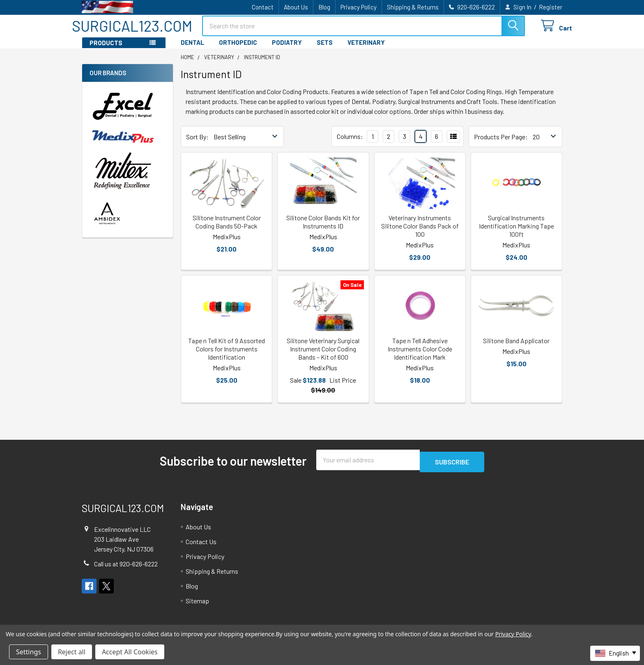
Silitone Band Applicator (516, 348)
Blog (324, 7)
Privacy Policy (359, 7)
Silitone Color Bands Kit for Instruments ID (323, 229)
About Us (296, 7)
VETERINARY (366, 50)
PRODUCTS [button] (106, 50)
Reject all (72, 652)
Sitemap (197, 606)
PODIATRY (287, 50)
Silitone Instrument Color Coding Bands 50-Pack (227, 229)
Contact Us (201, 547)
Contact (263, 7)
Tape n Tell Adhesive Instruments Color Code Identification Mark (420, 356)
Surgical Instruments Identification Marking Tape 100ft (516, 233)
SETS (325, 50)
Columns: (350, 144)
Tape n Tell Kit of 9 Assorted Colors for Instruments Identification (227, 356)
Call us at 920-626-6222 (126, 569)
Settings (29, 652)
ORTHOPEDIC (238, 50)
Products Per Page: (501, 144)
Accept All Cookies (130, 652)
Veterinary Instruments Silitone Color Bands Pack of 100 (420, 233)
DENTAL (192, 50)
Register (551, 7)
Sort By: (197, 144)
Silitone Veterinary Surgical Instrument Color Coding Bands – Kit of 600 (323, 356)
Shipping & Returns (413, 7)
